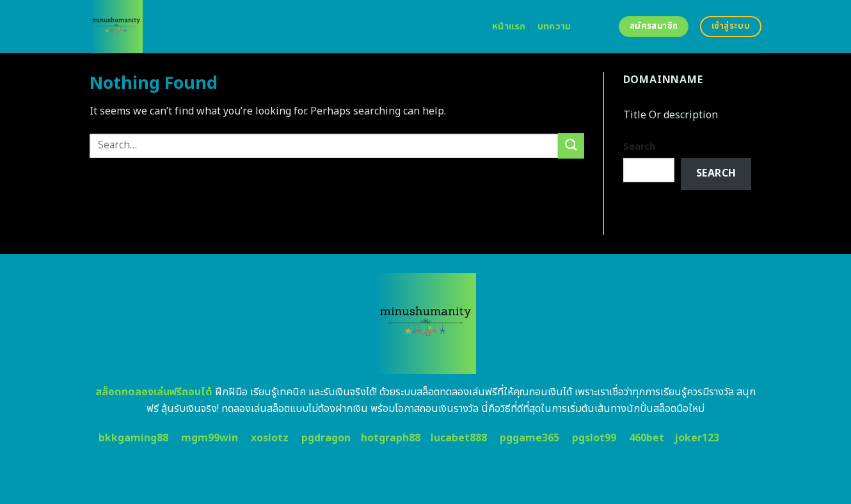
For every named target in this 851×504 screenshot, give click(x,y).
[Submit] (571, 146)
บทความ (554, 27)
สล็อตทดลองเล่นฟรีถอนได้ (154, 392)
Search (639, 147)
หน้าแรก (509, 27)
